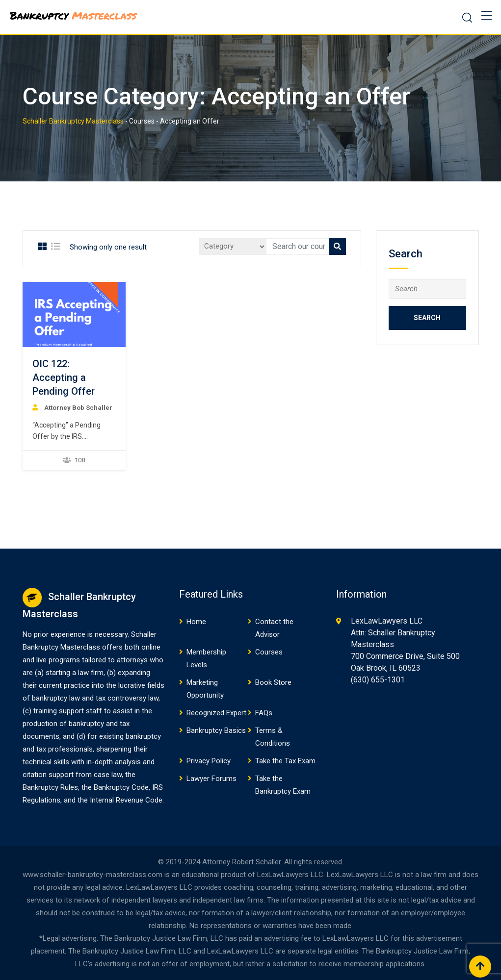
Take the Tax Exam (285, 761)
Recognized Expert (216, 713)
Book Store (273, 682)
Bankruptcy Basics (216, 730)
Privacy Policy (209, 761)
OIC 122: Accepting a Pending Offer (64, 377)
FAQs (264, 713)
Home (196, 622)
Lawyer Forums (211, 779)
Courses (269, 652)
